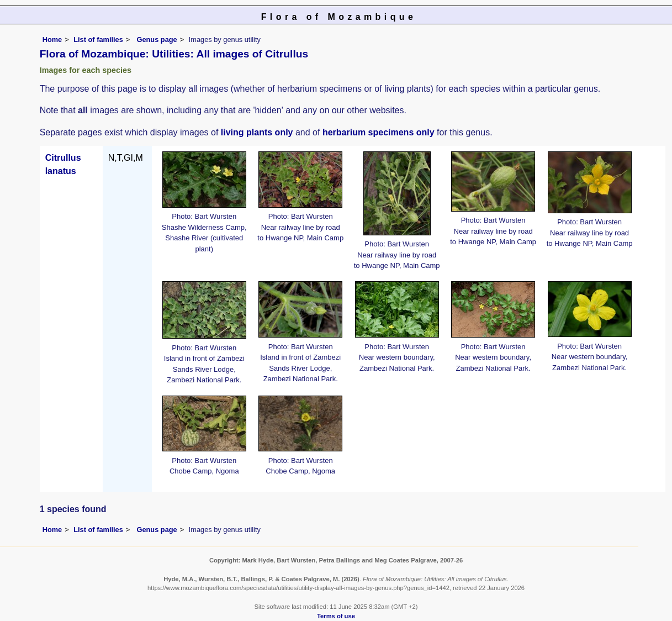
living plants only (257, 132)
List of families (98, 40)
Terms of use (336, 616)
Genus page (157, 40)
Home (52, 40)
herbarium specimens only (379, 132)
